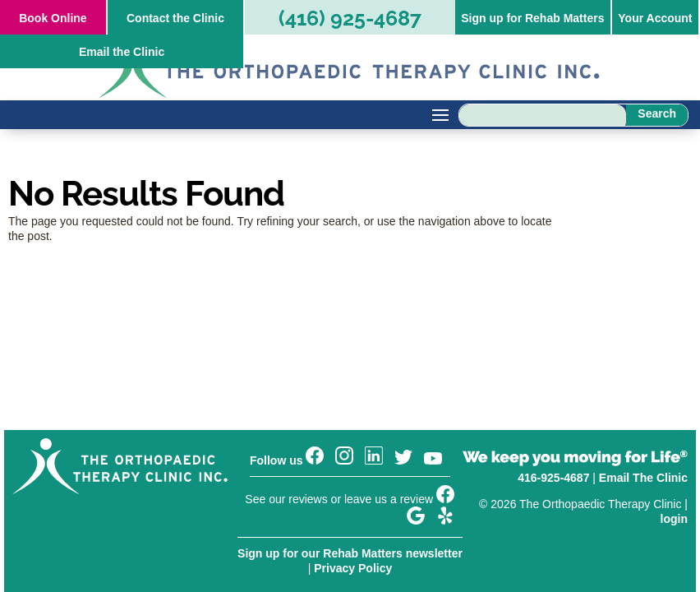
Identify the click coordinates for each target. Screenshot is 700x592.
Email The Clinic (643, 478)
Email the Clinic (122, 52)
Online (53, 18)
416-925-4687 (553, 478)
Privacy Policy (353, 568)
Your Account (655, 18)
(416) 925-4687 (350, 18)
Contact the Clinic (175, 18)
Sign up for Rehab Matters (532, 18)
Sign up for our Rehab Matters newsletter (350, 553)
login (674, 519)
